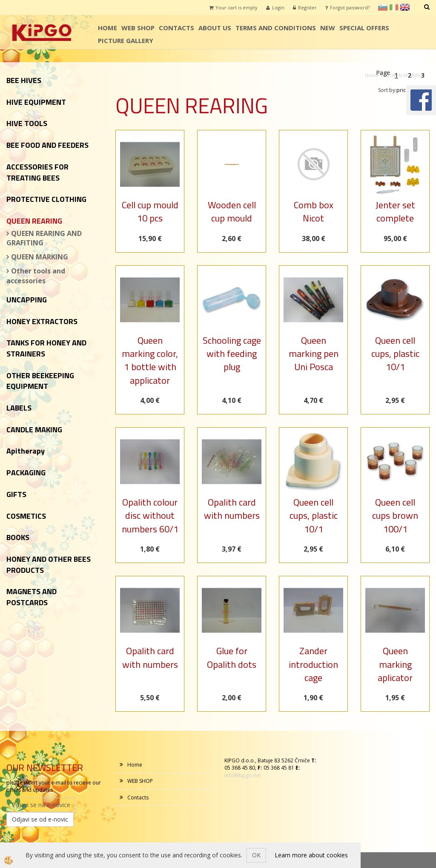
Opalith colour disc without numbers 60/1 (150, 516)
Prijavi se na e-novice (41, 805)
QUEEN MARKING (40, 257)
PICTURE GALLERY (126, 40)
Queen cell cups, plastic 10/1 (395, 354)
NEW (328, 28)
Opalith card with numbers (232, 509)
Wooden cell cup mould (232, 211)
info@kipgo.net (243, 775)
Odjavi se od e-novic (40, 819)
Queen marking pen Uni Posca (314, 354)
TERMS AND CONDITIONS (276, 28)
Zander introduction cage (313, 664)
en (405, 7)
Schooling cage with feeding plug (232, 354)
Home (108, 28)
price (405, 90)
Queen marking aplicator (395, 664)
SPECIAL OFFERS (364, 28)
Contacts (176, 28)
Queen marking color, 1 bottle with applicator (150, 360)
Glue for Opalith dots (232, 657)
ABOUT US (215, 28)
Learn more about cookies (311, 855)
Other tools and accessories (36, 276)
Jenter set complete (395, 211)
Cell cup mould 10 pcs (150, 211)
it (394, 7)
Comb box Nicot (314, 211)
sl (383, 7)
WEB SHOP (138, 28)
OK (256, 855)
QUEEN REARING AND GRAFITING (44, 238)
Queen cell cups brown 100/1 (395, 516)
